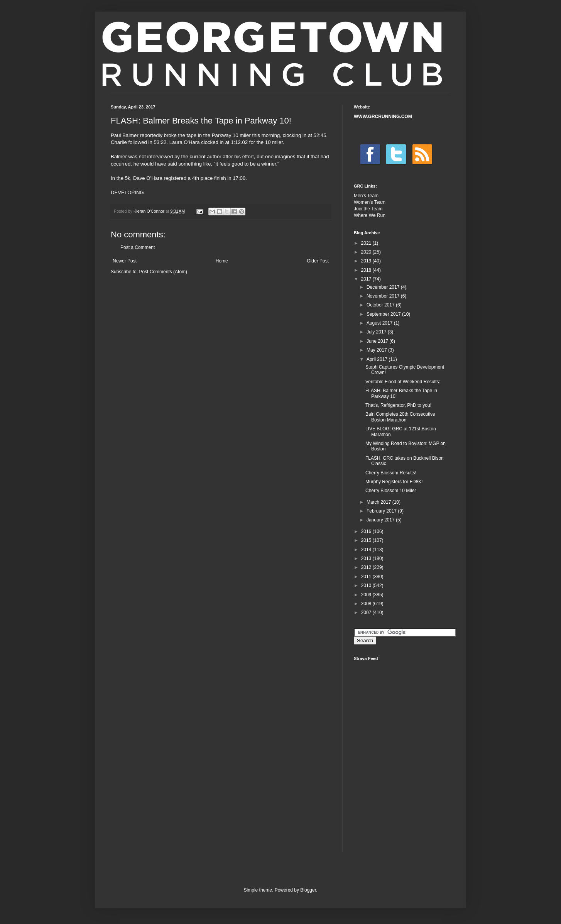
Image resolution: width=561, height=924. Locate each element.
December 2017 (384, 287)
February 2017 (382, 511)
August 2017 (380, 323)
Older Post (318, 261)
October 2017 (381, 305)
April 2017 (378, 359)
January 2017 (381, 520)
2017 (367, 279)
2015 (367, 540)
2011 (367, 577)
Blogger (308, 890)
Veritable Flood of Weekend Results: (403, 382)
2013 (367, 558)
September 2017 (384, 314)
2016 (367, 531)
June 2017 (378, 341)
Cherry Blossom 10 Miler (391, 491)
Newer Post (125, 261)
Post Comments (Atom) (163, 272)
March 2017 (379, 502)
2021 (367, 243)
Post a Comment (138, 247)
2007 (367, 613)
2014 (367, 550)
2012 (367, 567)
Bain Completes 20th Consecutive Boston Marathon (400, 417)
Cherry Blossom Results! (391, 473)
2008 (367, 604)
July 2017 (377, 332)
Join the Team (368, 209)
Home (222, 261)
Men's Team (366, 196)
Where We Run (370, 215)
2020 (367, 252)
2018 (367, 270)
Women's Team (370, 202)
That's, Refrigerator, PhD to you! (398, 405)
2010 (367, 586)
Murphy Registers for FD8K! (394, 482)
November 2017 (384, 296)
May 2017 (377, 350)
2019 (367, 261)
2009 (367, 595)
